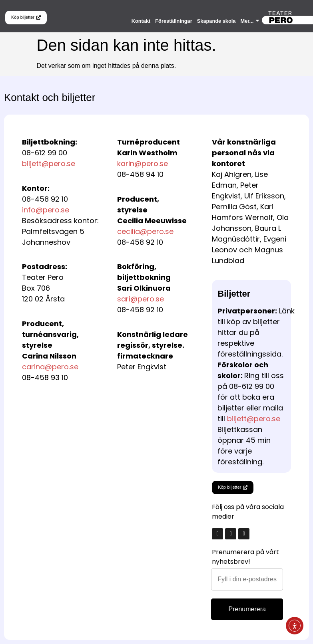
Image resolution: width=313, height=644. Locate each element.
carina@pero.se (50, 367)
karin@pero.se (143, 163)
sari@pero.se (141, 299)
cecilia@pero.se (145, 231)
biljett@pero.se (49, 163)
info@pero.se (46, 210)
